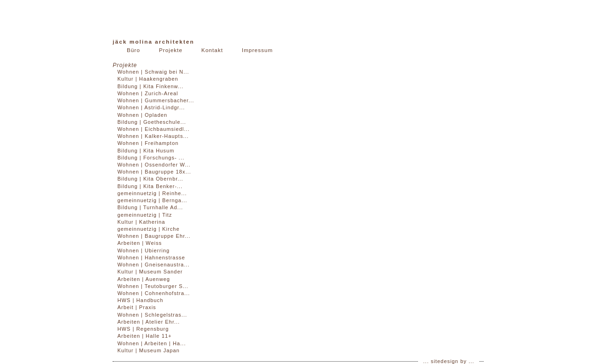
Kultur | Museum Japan (149, 350)
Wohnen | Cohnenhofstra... (154, 293)
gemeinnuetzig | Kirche (148, 229)
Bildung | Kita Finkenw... (150, 86)
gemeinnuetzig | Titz (145, 215)
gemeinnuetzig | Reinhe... (152, 193)
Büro (133, 50)
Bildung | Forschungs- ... (151, 158)
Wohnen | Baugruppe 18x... (154, 172)
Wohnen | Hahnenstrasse (151, 258)
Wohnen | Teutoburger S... (153, 286)
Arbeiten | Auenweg (144, 279)
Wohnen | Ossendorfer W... (154, 165)
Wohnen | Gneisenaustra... (154, 265)
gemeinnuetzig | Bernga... (152, 200)
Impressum (257, 50)
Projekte (170, 50)
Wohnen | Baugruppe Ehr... (154, 236)
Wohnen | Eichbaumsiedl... (154, 129)
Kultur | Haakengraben (148, 79)
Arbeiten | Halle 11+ (145, 336)
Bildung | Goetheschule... (152, 122)
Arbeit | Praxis (137, 307)
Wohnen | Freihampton (148, 143)
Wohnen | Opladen (142, 115)
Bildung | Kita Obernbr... (150, 179)
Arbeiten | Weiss (140, 243)
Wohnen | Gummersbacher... (156, 100)
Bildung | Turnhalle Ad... (150, 207)
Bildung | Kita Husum (146, 151)
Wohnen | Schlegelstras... (152, 315)
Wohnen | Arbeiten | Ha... (152, 343)
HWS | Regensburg (143, 329)
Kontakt (212, 50)
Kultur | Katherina (141, 222)
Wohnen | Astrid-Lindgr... (151, 107)
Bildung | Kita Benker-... (150, 186)
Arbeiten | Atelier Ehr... (149, 322)
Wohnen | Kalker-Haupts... (153, 136)
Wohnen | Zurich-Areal (148, 93)
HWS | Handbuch (140, 300)
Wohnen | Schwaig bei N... (153, 72)
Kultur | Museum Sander (150, 272)
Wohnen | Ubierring (143, 250)
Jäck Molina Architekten (154, 42)
